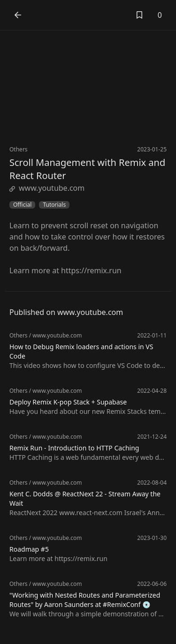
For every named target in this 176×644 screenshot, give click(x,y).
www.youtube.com (47, 188)
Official (22, 205)
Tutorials (54, 205)
